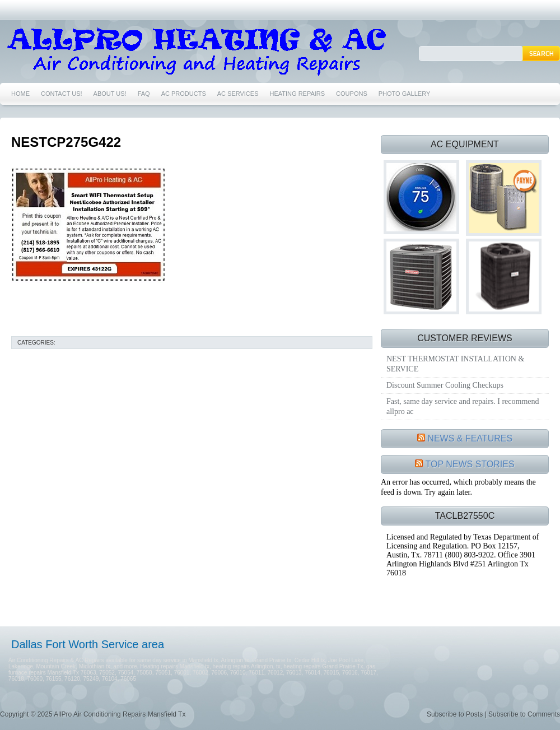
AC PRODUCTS (184, 94)
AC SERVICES (238, 94)
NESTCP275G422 (66, 142)
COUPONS (352, 94)
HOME (20, 94)
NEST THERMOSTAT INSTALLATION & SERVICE (455, 364)
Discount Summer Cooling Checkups (445, 385)
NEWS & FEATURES (470, 438)
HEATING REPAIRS (298, 94)
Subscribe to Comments (524, 714)
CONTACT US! (62, 94)
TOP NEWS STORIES (470, 464)
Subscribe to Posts (455, 714)
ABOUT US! (110, 94)
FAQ (144, 94)
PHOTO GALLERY (405, 94)
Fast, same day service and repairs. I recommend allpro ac (463, 406)
